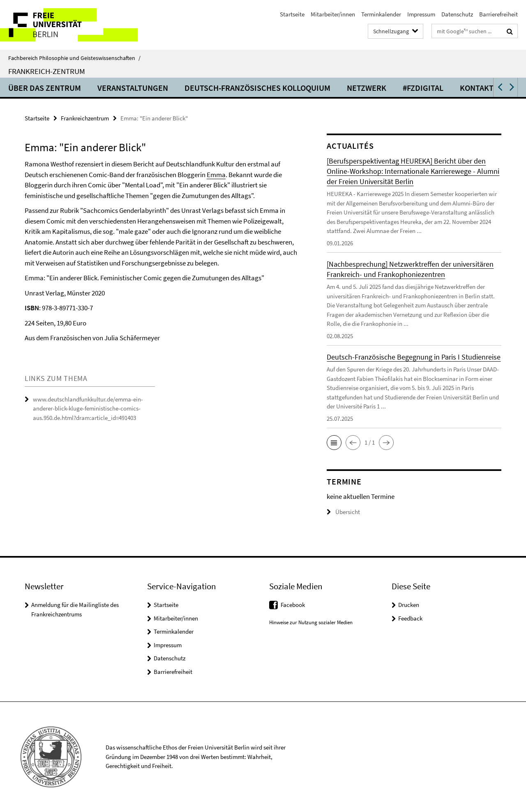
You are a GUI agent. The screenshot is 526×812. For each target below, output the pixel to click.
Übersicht (343, 512)
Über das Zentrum (45, 88)
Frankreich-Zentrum (47, 71)
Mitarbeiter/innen (333, 14)
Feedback (410, 618)
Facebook (293, 605)
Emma (216, 175)
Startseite (292, 14)
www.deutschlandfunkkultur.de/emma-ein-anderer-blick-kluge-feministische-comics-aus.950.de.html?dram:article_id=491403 (88, 408)
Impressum (421, 14)
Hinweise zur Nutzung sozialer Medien (311, 622)
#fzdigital (423, 88)
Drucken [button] (409, 605)
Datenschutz (457, 14)
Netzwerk (367, 88)
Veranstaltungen (133, 88)
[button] (499, 87)
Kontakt (477, 88)
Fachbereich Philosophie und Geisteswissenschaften (74, 58)
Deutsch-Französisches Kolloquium (257, 88)
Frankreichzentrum (85, 118)
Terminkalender (381, 14)
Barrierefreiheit (498, 14)
